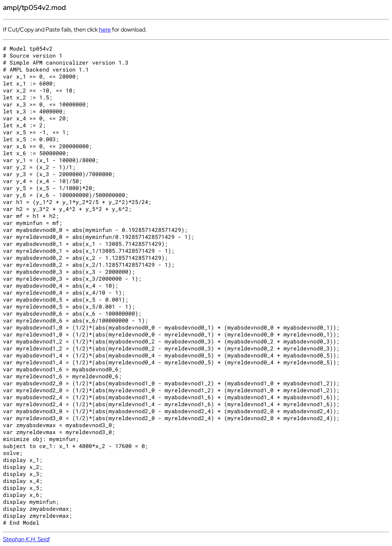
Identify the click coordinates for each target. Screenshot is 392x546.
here (105, 30)
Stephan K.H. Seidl (26, 539)
